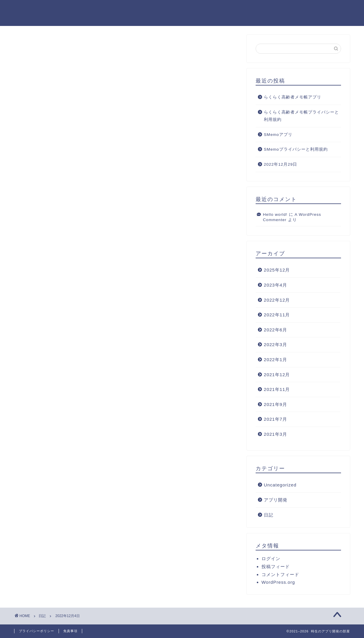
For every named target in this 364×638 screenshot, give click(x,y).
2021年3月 (276, 434)
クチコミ (293, 9)
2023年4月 (276, 285)
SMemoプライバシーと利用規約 (296, 150)
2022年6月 (276, 330)
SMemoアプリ (278, 135)
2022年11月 (277, 315)
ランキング (257, 9)
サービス (221, 9)
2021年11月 (277, 390)
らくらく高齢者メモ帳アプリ (293, 97)
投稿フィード (276, 567)
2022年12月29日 (281, 165)
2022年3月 (276, 345)
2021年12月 (277, 375)
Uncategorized (280, 485)
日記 (29, 47)
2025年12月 (277, 270)
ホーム (147, 9)
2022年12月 (277, 300)
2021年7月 (276, 419)
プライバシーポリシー (37, 631)
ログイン (271, 559)
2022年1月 (276, 360)
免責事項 (70, 631)
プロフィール (183, 9)
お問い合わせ (331, 9)
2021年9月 (276, 404)
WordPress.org (278, 582)
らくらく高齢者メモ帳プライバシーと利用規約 (301, 116)
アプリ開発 (276, 500)
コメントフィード (280, 575)
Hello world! (275, 214)
